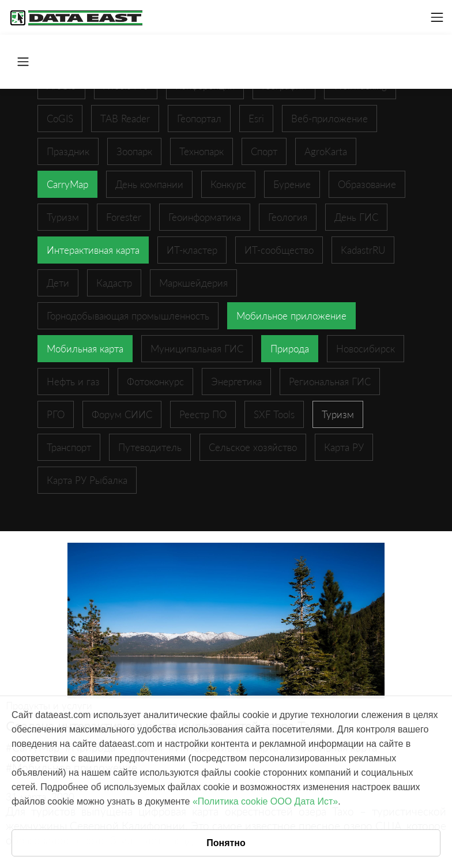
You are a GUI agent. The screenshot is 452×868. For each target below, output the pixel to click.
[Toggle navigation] (437, 17)
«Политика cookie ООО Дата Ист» (265, 801)
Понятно (226, 843)
